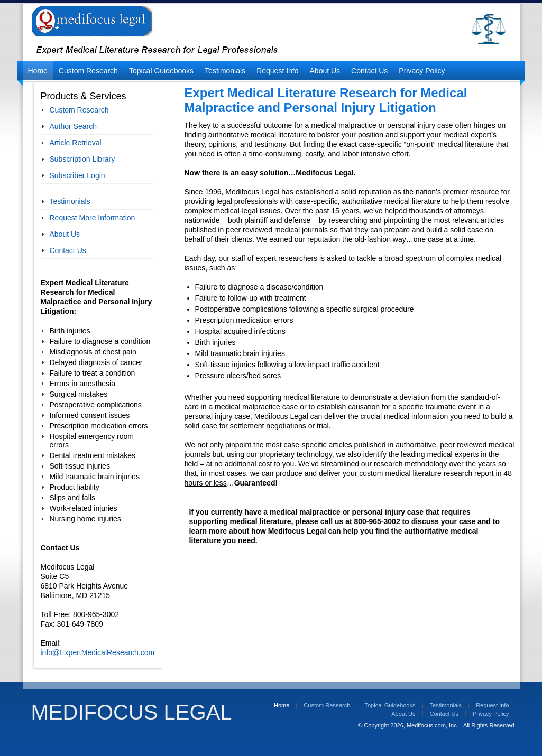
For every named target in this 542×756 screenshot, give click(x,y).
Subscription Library (82, 159)
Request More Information (93, 218)
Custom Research (88, 71)
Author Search (74, 126)
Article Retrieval (76, 143)
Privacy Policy (422, 71)
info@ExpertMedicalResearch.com (98, 652)
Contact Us (369, 71)
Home (38, 71)
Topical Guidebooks (161, 71)
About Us (325, 71)
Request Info (277, 71)
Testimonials (225, 71)
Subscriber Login (77, 175)
